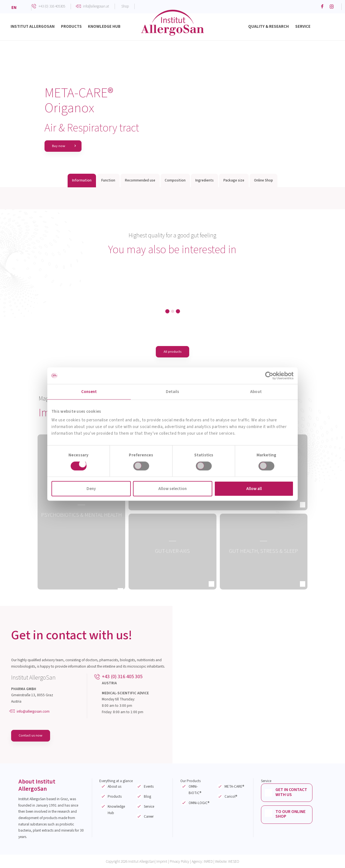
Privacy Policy (179, 862)
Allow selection (172, 489)
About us (114, 787)
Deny (91, 489)
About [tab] (256, 391)
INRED (208, 862)
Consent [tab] (89, 391)
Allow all (254, 489)
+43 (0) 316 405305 (52, 6)
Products (115, 797)
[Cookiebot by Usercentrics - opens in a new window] (269, 375)
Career (149, 817)
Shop (125, 6)
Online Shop (263, 181)
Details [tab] (173, 391)
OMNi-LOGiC (199, 803)
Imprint (162, 862)
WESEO (234, 862)
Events (149, 787)
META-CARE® (234, 787)
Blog (147, 797)
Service (149, 807)
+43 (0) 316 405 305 (122, 677)
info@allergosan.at (96, 6)
